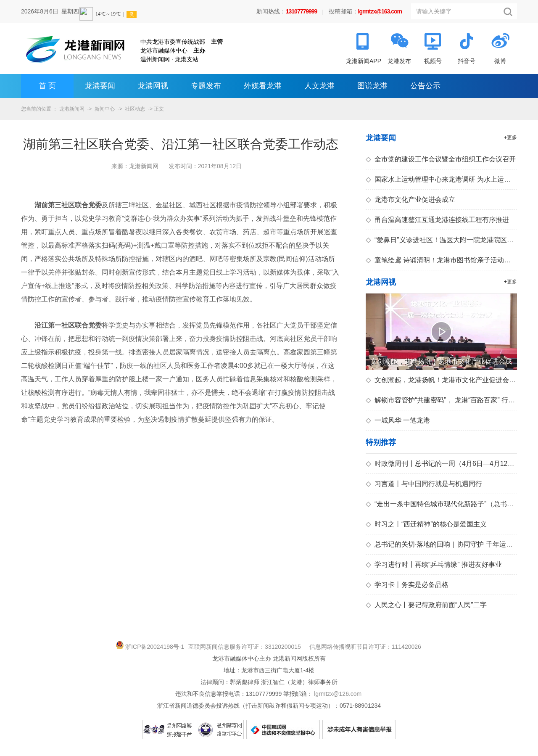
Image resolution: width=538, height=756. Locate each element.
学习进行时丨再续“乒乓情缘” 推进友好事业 (434, 564)
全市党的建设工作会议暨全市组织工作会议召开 (441, 159)
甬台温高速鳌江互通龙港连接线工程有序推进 (437, 220)
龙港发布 (399, 61)
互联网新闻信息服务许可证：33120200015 (245, 647)
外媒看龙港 (263, 86)
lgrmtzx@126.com (338, 694)
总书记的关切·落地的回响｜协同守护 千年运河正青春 (449, 544)
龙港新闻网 (72, 109)
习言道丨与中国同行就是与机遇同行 (424, 484)
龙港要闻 (100, 86)
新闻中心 (105, 109)
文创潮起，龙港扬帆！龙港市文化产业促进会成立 (444, 380)
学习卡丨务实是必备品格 (407, 585)
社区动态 (135, 109)
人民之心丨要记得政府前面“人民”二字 (426, 605)
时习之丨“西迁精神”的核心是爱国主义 (426, 524)
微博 (500, 61)
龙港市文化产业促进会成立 (410, 200)
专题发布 (206, 86)
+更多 (510, 137)
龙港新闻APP (364, 61)
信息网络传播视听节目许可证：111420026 (365, 647)
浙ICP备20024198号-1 (155, 647)
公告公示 (425, 86)
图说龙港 (372, 86)
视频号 (433, 61)
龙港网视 (153, 86)
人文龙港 (319, 86)
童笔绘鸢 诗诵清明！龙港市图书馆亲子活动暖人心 (445, 260)
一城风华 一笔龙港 (398, 420)
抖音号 (467, 61)
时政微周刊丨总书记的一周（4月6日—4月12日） (443, 464)
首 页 (47, 86)
